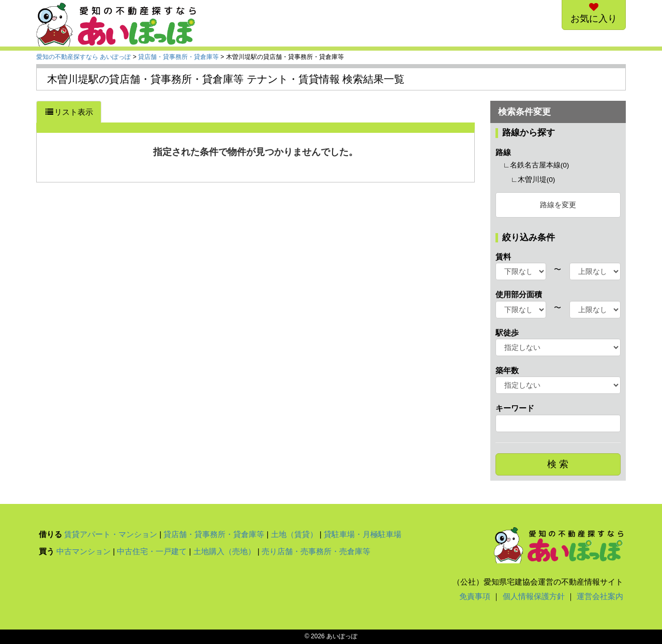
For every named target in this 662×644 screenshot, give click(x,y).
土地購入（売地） (224, 551)
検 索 (558, 464)
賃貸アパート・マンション (111, 534)
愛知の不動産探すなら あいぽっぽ (84, 57)
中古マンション (84, 551)
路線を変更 (558, 205)
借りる (50, 534)
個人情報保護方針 (534, 596)
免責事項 (475, 596)
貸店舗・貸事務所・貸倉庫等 (178, 57)
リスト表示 (69, 112)
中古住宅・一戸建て (152, 551)
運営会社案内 (600, 596)
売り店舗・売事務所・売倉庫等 (316, 551)
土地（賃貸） (294, 534)
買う (47, 551)
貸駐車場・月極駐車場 (363, 534)
